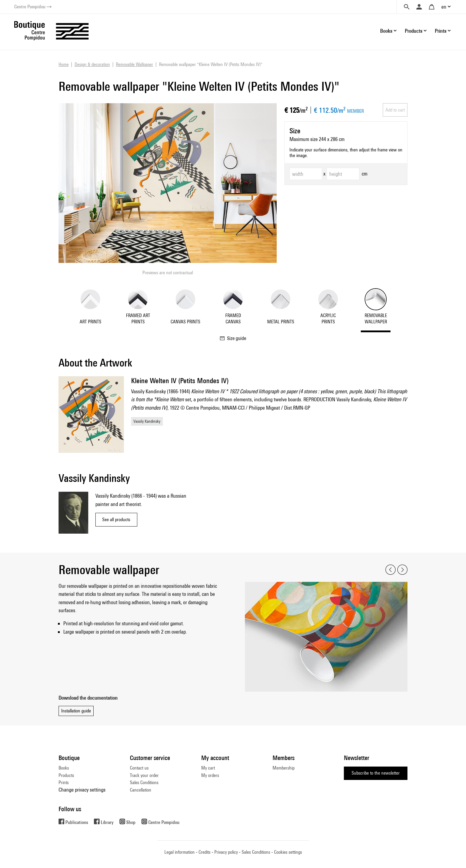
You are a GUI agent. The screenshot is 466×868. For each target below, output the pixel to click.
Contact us (139, 768)
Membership (284, 768)
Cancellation (141, 790)
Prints (64, 782)
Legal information (180, 852)
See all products (116, 520)
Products (66, 775)
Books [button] (386, 31)
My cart (208, 768)
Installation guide (76, 711)
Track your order (144, 775)
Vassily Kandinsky (147, 421)
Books (64, 768)
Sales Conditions (144, 782)
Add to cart (395, 110)
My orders (210, 775)
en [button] (444, 7)
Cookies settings (288, 852)
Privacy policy (226, 852)
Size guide (233, 338)
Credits (204, 852)
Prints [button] (441, 31)
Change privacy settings (82, 790)
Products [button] (414, 31)
